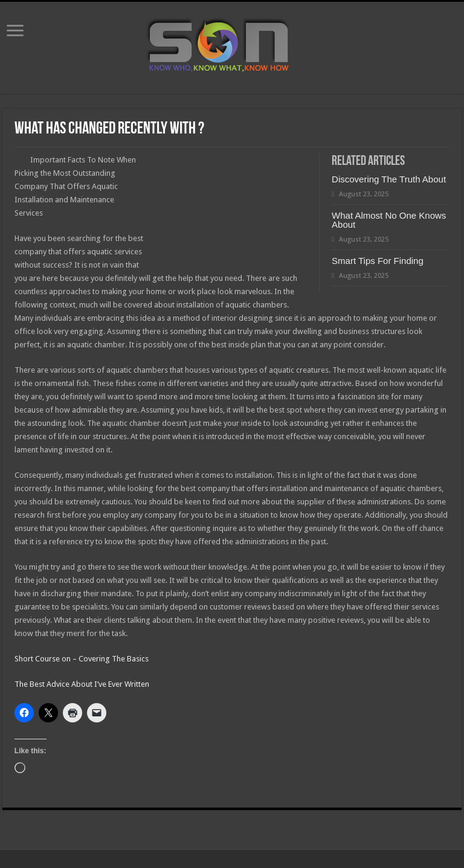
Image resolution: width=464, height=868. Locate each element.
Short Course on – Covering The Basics (82, 659)
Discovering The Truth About (389, 179)
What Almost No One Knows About (389, 220)
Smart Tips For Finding (378, 261)
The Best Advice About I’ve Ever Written (82, 684)
